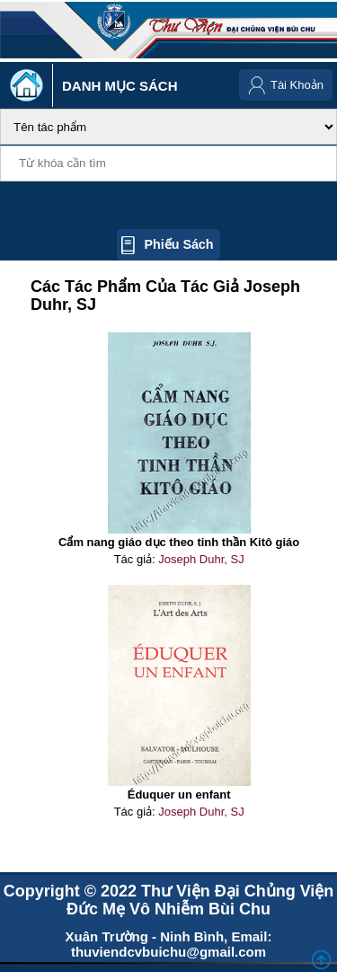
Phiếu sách (178, 244)
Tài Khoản (297, 85)
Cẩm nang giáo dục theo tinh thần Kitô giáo (179, 542)
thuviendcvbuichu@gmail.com (168, 952)
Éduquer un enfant (179, 795)
